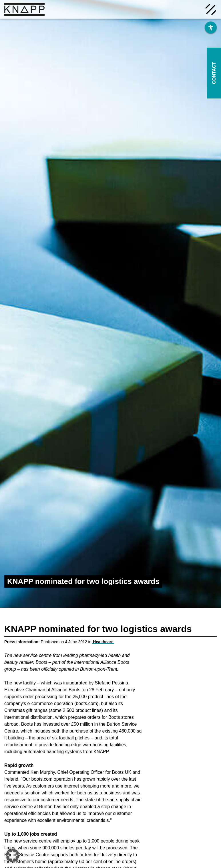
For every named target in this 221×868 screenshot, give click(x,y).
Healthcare (103, 642)
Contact (214, 73)
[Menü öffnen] (211, 9)
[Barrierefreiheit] (211, 27)
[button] (13, 855)
